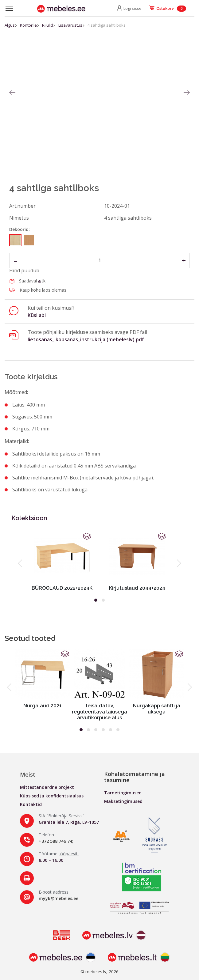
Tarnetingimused (123, 793)
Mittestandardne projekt (47, 787)
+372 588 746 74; (56, 841)
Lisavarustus (70, 25)
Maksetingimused (123, 801)
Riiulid (48, 25)
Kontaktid (31, 804)
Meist (28, 774)
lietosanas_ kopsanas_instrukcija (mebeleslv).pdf (86, 339)
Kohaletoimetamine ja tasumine (135, 777)
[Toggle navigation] (9, 8)
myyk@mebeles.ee (59, 898)
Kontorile (28, 25)
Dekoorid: (20, 229)
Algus (10, 25)
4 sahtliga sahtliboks (107, 25)
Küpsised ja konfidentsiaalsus (52, 796)
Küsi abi (37, 315)
